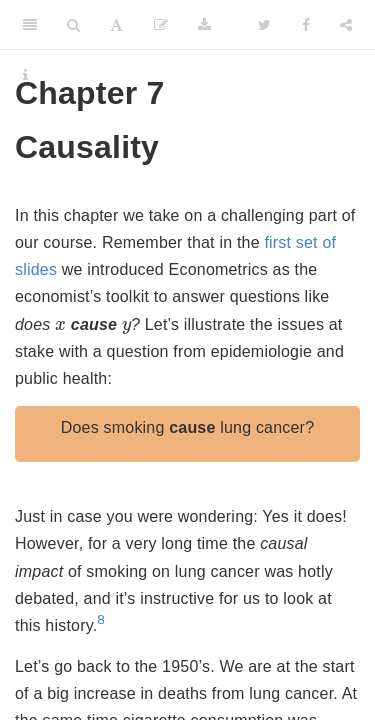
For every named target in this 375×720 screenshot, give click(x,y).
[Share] (346, 25)
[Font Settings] (116, 25)
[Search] (73, 25)
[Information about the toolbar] (25, 75)
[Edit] (161, 25)
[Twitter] (264, 25)
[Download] (204, 25)
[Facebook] (306, 25)
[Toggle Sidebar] (30, 25)
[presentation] (60, 324)
